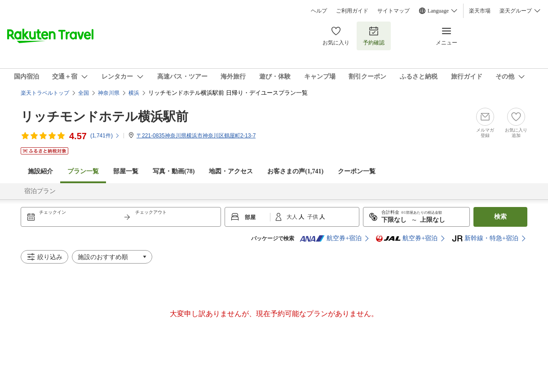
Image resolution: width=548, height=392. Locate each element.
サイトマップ (393, 11)
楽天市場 (480, 11)
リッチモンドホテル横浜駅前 (104, 117)
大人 (293, 217)
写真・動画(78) (174, 171)
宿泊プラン (40, 191)
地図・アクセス (231, 171)
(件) (105, 136)
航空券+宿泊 (331, 238)
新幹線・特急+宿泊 (485, 238)
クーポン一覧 (357, 171)
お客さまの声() (295, 171)
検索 (500, 217)
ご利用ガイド (352, 11)
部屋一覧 (126, 171)
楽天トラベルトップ (45, 93)
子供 (313, 217)
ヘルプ (319, 11)
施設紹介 (40, 171)
